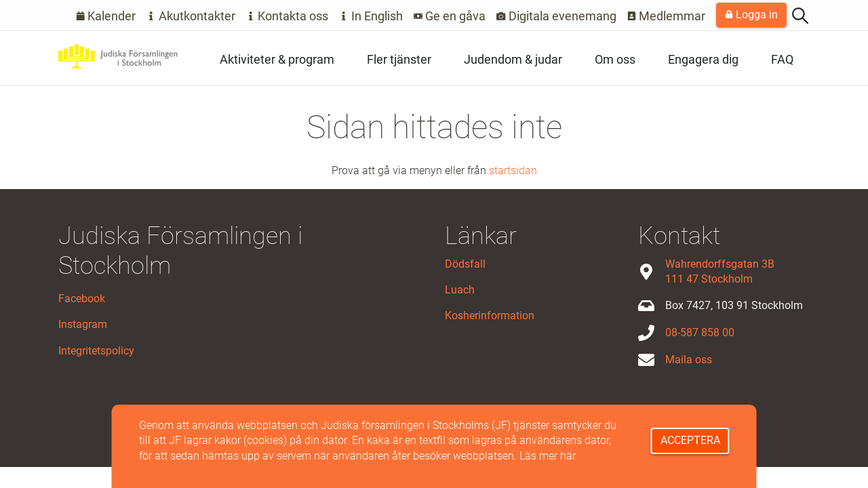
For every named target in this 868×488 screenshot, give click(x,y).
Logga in (751, 15)
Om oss (615, 59)
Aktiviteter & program (277, 59)
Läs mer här (548, 456)
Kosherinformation (490, 316)
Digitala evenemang (556, 16)
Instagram (83, 324)
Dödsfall (465, 264)
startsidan (513, 170)
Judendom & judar (513, 59)
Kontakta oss (288, 16)
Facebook (82, 299)
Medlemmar (667, 16)
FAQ (782, 59)
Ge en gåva (450, 16)
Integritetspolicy (96, 351)
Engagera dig (703, 59)
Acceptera (690, 440)
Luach (460, 290)
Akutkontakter (191, 16)
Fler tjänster (399, 59)
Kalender (106, 16)
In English (371, 16)
